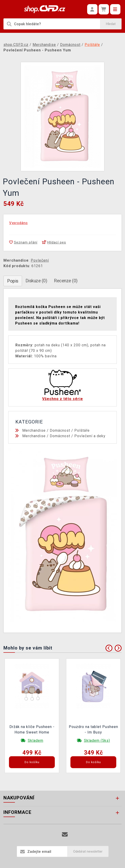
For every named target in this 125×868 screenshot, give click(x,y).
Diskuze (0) (36, 281)
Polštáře (82, 430)
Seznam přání (23, 242)
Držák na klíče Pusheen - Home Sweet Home (32, 729)
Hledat (111, 24)
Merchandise (34, 430)
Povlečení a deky (90, 436)
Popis (13, 281)
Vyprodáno (18, 223)
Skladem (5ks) (97, 741)
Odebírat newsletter (88, 851)
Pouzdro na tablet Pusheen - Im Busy (93, 729)
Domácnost (60, 430)
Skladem (36, 741)
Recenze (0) (66, 281)
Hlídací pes (54, 242)
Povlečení (40, 260)
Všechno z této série (63, 399)
